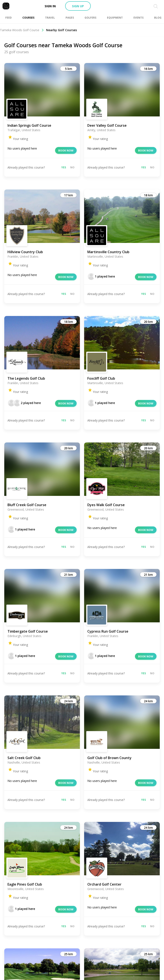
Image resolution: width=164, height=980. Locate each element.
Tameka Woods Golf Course (22, 30)
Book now (66, 151)
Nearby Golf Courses (61, 30)
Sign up (78, 6)
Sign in (50, 6)
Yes (64, 167)
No (72, 167)
